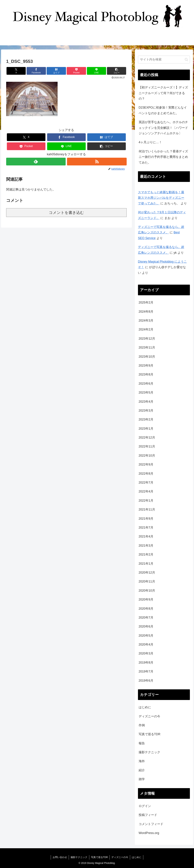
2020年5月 (146, 636)
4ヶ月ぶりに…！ (150, 142)
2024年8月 (146, 312)
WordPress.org (149, 833)
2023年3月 (146, 411)
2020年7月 (146, 618)
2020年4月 (146, 645)
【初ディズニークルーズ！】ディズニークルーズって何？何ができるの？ (163, 93)
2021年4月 (146, 536)
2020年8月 (146, 609)
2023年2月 (146, 419)
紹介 (142, 770)
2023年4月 (146, 402)
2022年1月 (146, 501)
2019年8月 (146, 663)
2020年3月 (146, 653)
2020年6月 (146, 626)
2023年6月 (146, 384)
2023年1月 (146, 429)
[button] (117, 71)
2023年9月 (146, 366)
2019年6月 (146, 681)
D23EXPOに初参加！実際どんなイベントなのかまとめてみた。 (163, 110)
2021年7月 (146, 528)
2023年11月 (147, 348)
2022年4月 (146, 491)
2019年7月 (146, 671)
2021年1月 (146, 564)
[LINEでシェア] (96, 71)
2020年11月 (147, 581)
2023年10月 (147, 357)
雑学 (142, 779)
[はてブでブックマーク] (56, 71)
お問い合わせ (60, 857)
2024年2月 (146, 329)
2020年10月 (147, 591)
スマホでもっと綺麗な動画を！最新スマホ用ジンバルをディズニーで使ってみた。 (161, 198)
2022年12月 (147, 438)
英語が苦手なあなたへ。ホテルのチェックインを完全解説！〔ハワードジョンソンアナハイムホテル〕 (163, 128)
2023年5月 (146, 393)
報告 (142, 743)
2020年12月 (147, 573)
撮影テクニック (149, 752)
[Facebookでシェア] (36, 71)
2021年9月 (146, 519)
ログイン (145, 806)
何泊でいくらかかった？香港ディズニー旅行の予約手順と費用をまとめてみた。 (163, 157)
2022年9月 (146, 464)
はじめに (145, 707)
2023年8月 (146, 374)
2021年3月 (146, 546)
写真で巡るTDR (150, 734)
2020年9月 (146, 600)
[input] (164, 60)
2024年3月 (146, 321)
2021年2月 (146, 555)
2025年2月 (146, 303)
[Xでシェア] (16, 71)
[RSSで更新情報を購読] (97, 162)
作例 (142, 725)
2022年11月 (147, 446)
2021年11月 (147, 509)
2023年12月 (147, 339)
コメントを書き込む (66, 213)
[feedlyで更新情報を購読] (36, 162)
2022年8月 (146, 474)
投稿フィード (148, 815)
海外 (142, 761)
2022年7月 (146, 483)
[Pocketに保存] (76, 71)
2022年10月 (147, 456)
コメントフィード (151, 824)
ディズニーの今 (149, 716)
